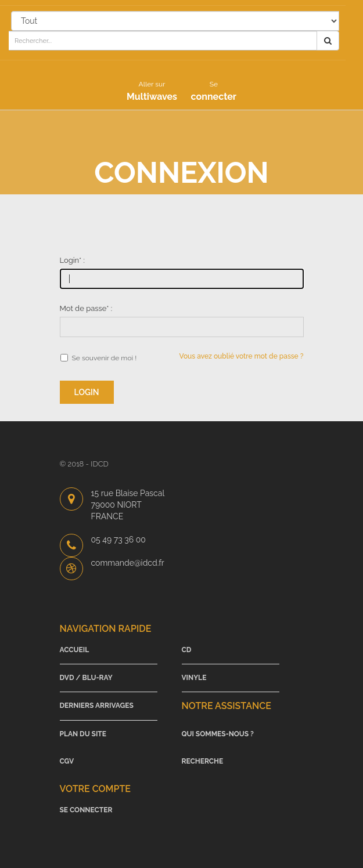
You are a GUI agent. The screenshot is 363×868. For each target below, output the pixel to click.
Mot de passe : (86, 308)
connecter (214, 91)
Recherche (203, 761)
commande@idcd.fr (128, 563)
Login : (72, 260)
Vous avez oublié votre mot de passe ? (242, 356)
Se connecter (86, 810)
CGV (67, 761)
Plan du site (83, 734)
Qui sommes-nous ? (218, 734)
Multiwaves (152, 91)
